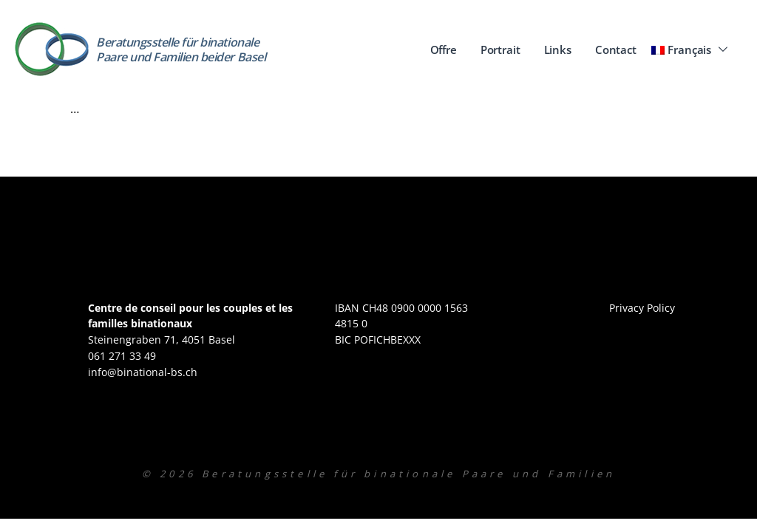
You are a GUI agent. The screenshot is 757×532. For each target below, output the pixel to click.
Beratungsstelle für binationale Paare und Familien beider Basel (181, 49)
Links (558, 50)
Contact (616, 50)
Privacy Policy (642, 308)
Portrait (500, 50)
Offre (444, 50)
